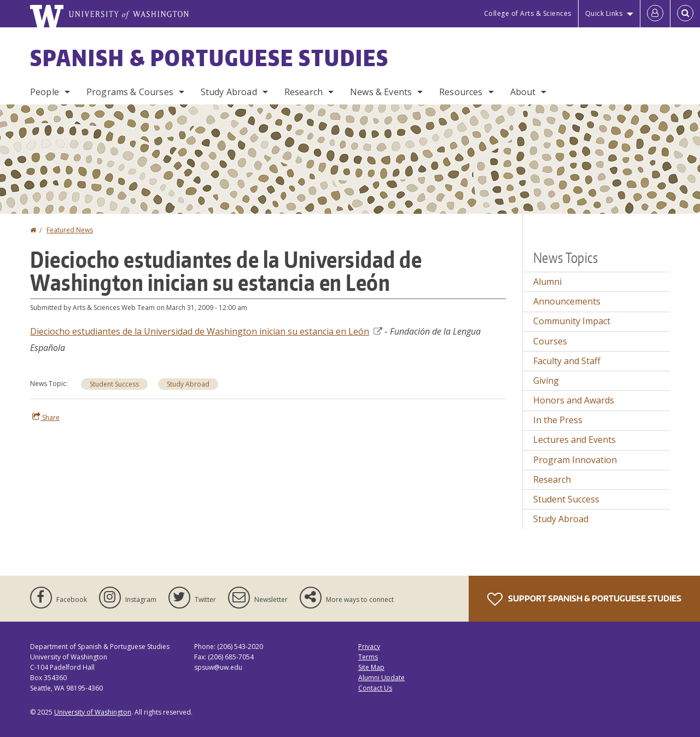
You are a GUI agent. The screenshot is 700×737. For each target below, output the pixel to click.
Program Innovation (575, 460)
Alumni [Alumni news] (547, 282)
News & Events (381, 92)
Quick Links (604, 13)
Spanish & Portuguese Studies (209, 58)
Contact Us (375, 688)
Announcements (567, 301)
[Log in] (655, 14)
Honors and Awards (574, 400)
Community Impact (572, 321)
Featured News (70, 230)
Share (46, 417)
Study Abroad (229, 92)
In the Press (558, 420)
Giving (546, 381)
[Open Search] (685, 14)
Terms (368, 657)
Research (304, 92)
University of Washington (93, 712)
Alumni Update (381, 678)
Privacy (369, 647)
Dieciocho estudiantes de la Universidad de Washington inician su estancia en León (206, 331)
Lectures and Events (574, 440)
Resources (461, 92)
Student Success (114, 384)
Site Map (371, 667)
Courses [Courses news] (550, 341)
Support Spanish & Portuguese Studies (584, 599)
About (523, 92)
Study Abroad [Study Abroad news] (561, 519)
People (45, 92)
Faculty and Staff (567, 361)
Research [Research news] (552, 479)
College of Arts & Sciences (528, 13)
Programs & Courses (130, 92)
